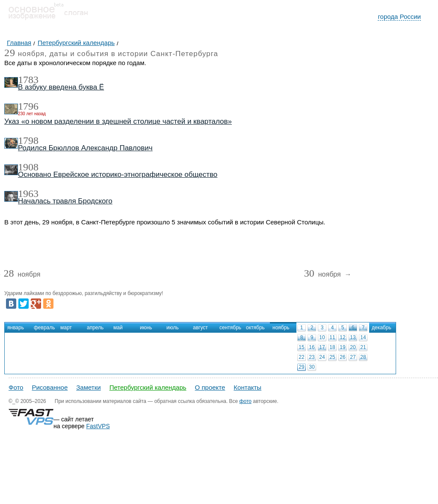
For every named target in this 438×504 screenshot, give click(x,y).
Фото (16, 387)
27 (353, 357)
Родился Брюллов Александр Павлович (85, 148)
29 (301, 367)
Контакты (247, 387)
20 (353, 347)
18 (332, 347)
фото (246, 401)
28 (363, 357)
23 (312, 357)
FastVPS (98, 426)
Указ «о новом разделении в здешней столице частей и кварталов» (118, 121)
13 (353, 337)
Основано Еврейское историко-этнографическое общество (118, 174)
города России (399, 16)
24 (322, 357)
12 (342, 337)
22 (301, 357)
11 (332, 337)
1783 (28, 80)
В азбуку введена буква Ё (61, 87)
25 (332, 357)
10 (322, 337)
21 (363, 347)
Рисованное (50, 387)
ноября (22, 275)
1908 (28, 167)
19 (342, 347)
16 (312, 347)
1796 (28, 106)
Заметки (88, 387)
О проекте (210, 387)
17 (322, 347)
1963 (28, 194)
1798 (28, 140)
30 (312, 367)
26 (342, 357)
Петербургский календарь (148, 387)
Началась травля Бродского (65, 201)
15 (301, 347)
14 (363, 337)
